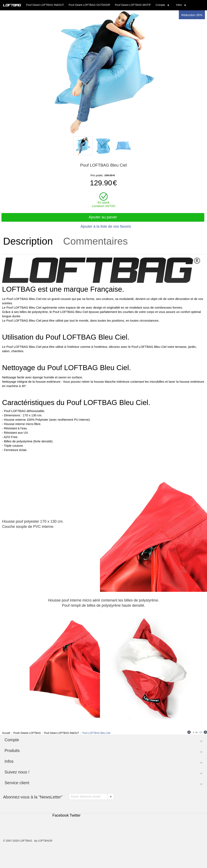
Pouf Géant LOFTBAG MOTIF (133, 5)
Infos (179, 5)
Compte (160, 5)
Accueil (6, 733)
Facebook (61, 815)
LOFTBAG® (45, 841)
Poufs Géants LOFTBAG (27, 733)
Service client (17, 783)
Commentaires (95, 241)
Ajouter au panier (103, 217)
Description (28, 241)
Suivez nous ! (17, 772)
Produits (12, 751)
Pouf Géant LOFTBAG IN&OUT (45, 5)
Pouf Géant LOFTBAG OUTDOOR (89, 5)
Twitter (75, 815)
